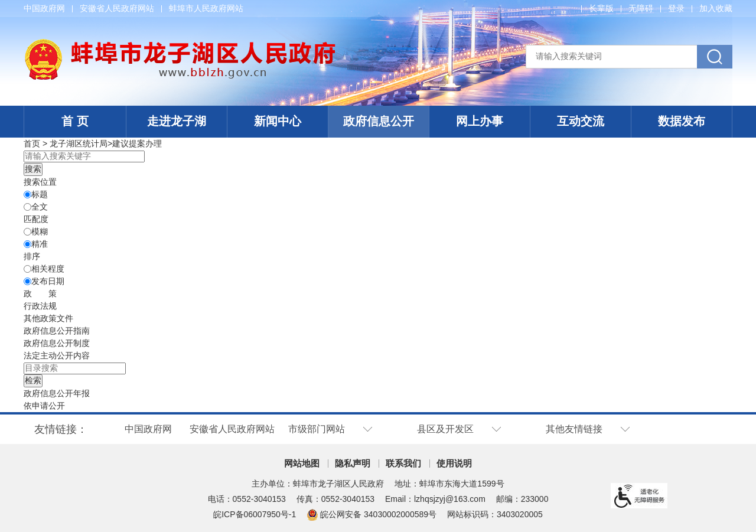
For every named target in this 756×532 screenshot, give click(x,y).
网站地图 (302, 463)
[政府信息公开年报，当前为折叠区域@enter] (57, 393)
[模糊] (27, 232)
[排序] (27, 269)
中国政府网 (44, 8)
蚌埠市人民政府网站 (206, 8)
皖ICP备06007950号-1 (255, 514)
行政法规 (40, 306)
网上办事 (480, 121)
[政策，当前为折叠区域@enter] (40, 293)
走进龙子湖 (177, 121)
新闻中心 (278, 121)
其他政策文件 (48, 318)
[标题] (27, 195)
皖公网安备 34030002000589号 (372, 514)
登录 (676, 8)
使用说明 (454, 463)
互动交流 (581, 121)
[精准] (27, 244)
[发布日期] (27, 281)
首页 (32, 143)
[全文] (27, 207)
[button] (601, 8)
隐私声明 (353, 463)
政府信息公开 (379, 121)
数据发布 (682, 121)
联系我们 (403, 463)
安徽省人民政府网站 (117, 8)
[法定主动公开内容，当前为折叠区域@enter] (57, 355)
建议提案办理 (137, 143)
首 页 (75, 121)
